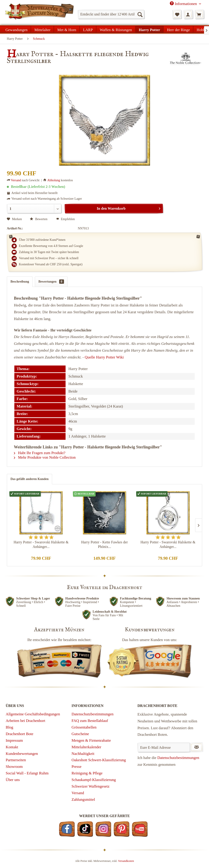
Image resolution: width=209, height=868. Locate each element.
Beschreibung (20, 282)
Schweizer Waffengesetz (90, 786)
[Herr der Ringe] (178, 29)
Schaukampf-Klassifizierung (94, 780)
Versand (16, 180)
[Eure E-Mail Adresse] (164, 747)
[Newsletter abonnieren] (196, 747)
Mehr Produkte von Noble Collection (45, 457)
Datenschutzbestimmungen (92, 714)
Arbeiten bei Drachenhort (25, 721)
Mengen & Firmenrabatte (91, 740)
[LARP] (88, 29)
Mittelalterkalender (86, 747)
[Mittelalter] (42, 29)
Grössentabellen (84, 727)
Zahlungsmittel (83, 800)
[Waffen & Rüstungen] (116, 29)
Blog (9, 727)
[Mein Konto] (188, 14)
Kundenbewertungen (22, 754)
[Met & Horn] (67, 29)
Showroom (14, 767)
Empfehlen (66, 219)
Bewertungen (51, 282)
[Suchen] (140, 14)
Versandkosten (126, 861)
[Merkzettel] (177, 14)
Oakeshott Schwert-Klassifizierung (99, 760)
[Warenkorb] (199, 14)
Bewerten (39, 219)
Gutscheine (80, 734)
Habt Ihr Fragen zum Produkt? (40, 453)
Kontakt (12, 747)
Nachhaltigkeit (83, 754)
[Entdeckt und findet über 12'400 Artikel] (111, 14)
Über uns (13, 780)
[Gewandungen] (17, 29)
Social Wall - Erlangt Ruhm (27, 773)
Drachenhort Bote (19, 734)
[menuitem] (111, 14)
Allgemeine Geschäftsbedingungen (33, 714)
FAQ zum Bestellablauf (90, 721)
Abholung (54, 180)
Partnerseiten (16, 760)
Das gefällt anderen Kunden (29, 479)
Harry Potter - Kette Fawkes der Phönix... (105, 544)
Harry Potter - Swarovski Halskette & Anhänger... (41, 544)
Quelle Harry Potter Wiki (104, 357)
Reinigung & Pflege (87, 773)
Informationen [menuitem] (184, 4)
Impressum (14, 740)
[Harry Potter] (150, 29)
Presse (76, 767)
